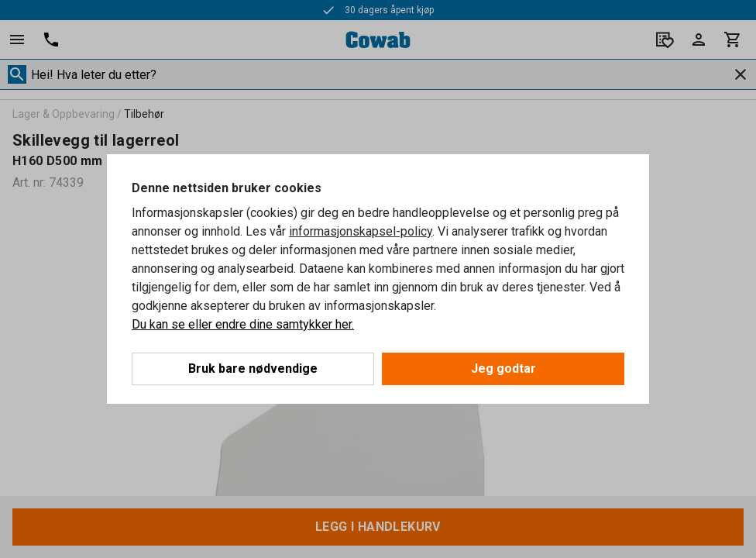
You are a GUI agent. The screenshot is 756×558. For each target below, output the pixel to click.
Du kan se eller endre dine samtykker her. (243, 324)
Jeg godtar (503, 369)
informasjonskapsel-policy (361, 231)
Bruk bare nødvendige (253, 369)
